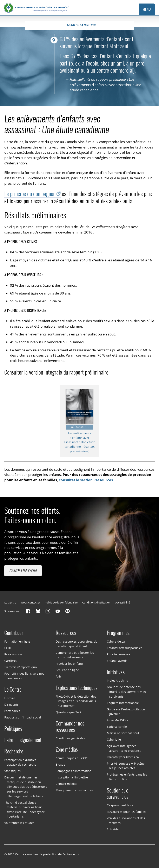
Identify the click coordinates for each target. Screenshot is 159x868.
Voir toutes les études (19, 823)
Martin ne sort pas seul (123, 733)
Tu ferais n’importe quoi (21, 667)
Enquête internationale (123, 703)
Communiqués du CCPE (72, 758)
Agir (58, 676)
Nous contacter (31, 602)
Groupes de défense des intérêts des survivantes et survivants (126, 692)
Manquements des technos (75, 790)
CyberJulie (114, 739)
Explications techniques (77, 688)
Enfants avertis (117, 661)
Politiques (13, 729)
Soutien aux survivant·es (118, 794)
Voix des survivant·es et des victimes (126, 820)
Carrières (11, 661)
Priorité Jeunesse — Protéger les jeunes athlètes (126, 766)
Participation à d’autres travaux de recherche (20, 762)
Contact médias (66, 784)
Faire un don (23, 571)
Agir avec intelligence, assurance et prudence (124, 748)
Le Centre (10, 602)
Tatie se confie (117, 727)
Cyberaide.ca (116, 641)
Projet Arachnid (118, 681)
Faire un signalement (23, 740)
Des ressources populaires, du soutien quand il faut (77, 644)
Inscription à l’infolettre (72, 777)
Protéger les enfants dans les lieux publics (127, 777)
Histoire (10, 698)
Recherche (14, 751)
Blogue (60, 764)
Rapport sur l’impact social (23, 717)
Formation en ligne (17, 641)
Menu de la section (79, 25)
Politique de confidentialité (61, 602)
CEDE (8, 648)
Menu (147, 9)
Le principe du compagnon (30, 194)
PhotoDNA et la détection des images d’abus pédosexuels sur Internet (76, 701)
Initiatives (116, 672)
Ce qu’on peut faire (120, 805)
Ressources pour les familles (127, 812)
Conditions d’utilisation (96, 602)
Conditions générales (70, 738)
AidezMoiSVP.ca (118, 720)
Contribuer (14, 633)
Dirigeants (11, 705)
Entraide (113, 829)
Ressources (66, 633)
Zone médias (67, 749)
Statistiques (12, 771)
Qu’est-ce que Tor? (68, 712)
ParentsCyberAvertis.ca (123, 757)
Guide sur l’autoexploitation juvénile (126, 711)
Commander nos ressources (70, 727)
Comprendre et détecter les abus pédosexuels (75, 655)
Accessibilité (123, 602)
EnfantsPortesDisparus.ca (125, 648)
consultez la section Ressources (86, 480)
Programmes (118, 633)
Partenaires (12, 711)
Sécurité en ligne (67, 670)
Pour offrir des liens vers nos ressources (24, 676)
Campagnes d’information (74, 771)
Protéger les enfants (70, 664)
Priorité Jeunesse (118, 654)
